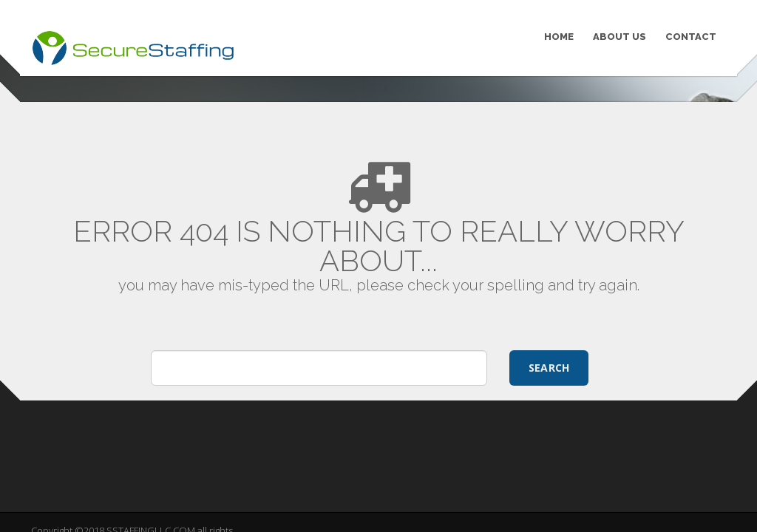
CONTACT (691, 37)
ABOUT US (619, 37)
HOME (559, 37)
